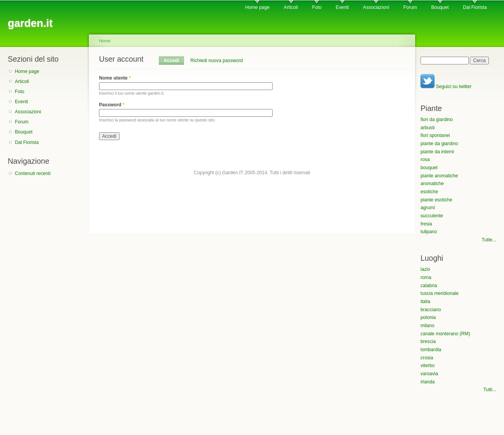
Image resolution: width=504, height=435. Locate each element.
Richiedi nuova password (216, 61)
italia (425, 302)
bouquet (429, 168)
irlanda (428, 382)
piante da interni (437, 152)
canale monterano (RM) (445, 334)
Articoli (291, 7)
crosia (427, 358)
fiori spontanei (435, 135)
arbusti (428, 128)
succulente (432, 216)
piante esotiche (436, 200)
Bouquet (440, 7)
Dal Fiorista (475, 7)
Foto (317, 7)
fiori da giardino (437, 120)
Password (112, 105)
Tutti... (490, 390)
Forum (410, 7)
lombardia (431, 350)
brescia (428, 341)
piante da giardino (439, 144)
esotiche (429, 192)
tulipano (429, 232)
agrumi (428, 208)
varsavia (429, 374)
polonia (428, 317)
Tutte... (489, 240)
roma (426, 277)
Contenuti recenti (33, 173)
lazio (425, 269)
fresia (426, 224)
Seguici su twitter (446, 87)
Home (105, 41)
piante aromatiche (439, 176)
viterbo (428, 366)
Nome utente (115, 78)
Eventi (342, 7)
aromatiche (432, 184)
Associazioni (376, 7)
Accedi (174, 61)
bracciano (431, 310)
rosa (425, 159)
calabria (429, 286)
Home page (257, 7)
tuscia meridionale (440, 293)
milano (428, 326)
